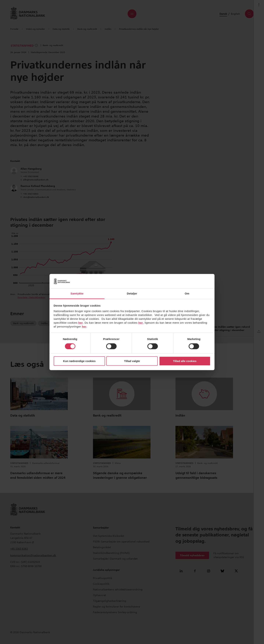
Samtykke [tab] (77, 293)
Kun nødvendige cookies (79, 361)
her (81, 323)
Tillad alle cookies (185, 361)
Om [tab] (187, 293)
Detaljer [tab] (132, 293)
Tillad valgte (132, 361)
